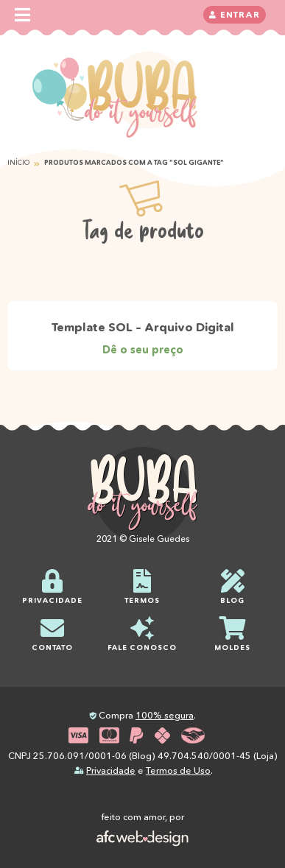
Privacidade (111, 770)
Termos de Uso (178, 770)
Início (18, 162)
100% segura (165, 715)
